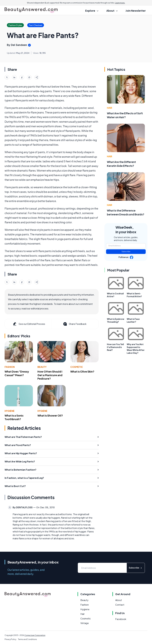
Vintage (85, 623)
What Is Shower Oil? (50, 415)
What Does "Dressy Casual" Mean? (17, 373)
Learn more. (120, 3)
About (119, 600)
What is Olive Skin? (82, 371)
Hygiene (10, 411)
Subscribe (126, 252)
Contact (120, 605)
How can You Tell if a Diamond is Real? (115, 347)
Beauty (42, 367)
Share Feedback (75, 324)
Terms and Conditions (27, 639)
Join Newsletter (136, 11)
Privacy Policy (10, 639)
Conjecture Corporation (35, 635)
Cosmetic (77, 367)
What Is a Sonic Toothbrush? (14, 417)
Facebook (121, 619)
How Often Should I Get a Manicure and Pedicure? (50, 375)
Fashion (10, 367)
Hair (110, 108)
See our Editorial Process (29, 324)
